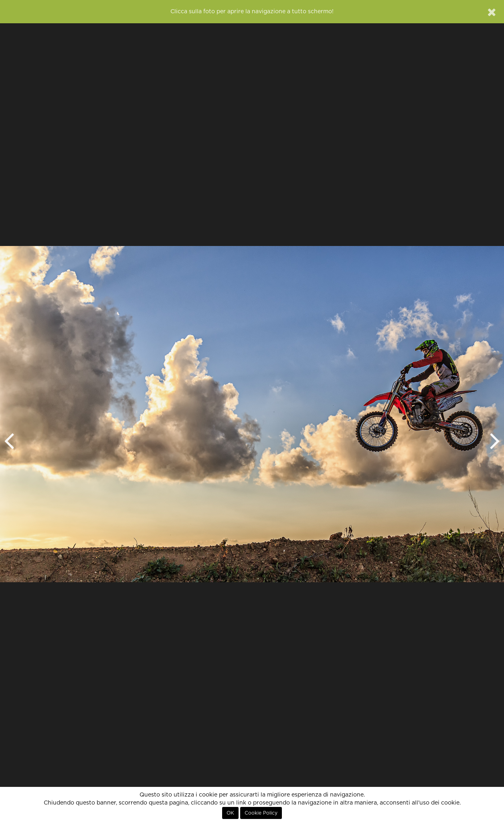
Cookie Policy (261, 813)
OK (230, 813)
